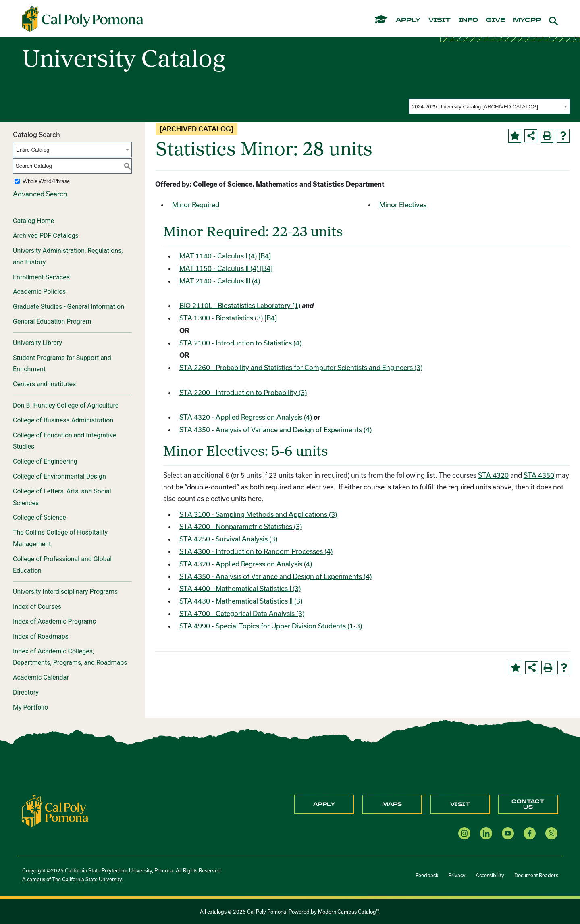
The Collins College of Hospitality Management (60, 538)
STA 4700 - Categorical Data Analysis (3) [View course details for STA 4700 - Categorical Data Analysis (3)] (242, 613)
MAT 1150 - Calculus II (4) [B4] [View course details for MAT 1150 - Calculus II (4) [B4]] (226, 268)
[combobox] (489, 106)
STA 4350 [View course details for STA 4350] (539, 475)
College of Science (39, 517)
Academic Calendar (41, 677)
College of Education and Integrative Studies (64, 441)
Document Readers (536, 875)
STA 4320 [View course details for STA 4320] (493, 475)
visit (440, 20)
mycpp (527, 20)
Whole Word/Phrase (46, 181)
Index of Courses (37, 607)
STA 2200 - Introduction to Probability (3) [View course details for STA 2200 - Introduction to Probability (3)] (243, 392)
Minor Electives (403, 205)
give (496, 20)
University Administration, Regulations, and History (68, 256)
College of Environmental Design (59, 476)
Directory (26, 692)
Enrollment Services (41, 277)
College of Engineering (45, 461)
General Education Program (52, 322)
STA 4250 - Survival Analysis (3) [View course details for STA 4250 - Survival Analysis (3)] (228, 539)
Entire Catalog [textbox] (33, 150)
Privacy (457, 875)
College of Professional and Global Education (62, 565)
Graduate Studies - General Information (69, 307)
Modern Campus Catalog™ (349, 912)
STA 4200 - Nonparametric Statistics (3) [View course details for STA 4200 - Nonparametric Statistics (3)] (241, 526)
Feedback (427, 875)
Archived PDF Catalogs (46, 236)
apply (408, 20)
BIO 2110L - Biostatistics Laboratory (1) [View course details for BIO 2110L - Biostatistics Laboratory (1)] (240, 305)
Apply (324, 804)
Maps (392, 804)
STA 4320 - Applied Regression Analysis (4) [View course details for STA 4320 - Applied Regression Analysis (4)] (246, 417)
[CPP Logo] (55, 810)
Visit (460, 804)
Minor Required (196, 205)
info (468, 20)
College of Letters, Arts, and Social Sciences (62, 497)
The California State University (87, 879)
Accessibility (490, 875)
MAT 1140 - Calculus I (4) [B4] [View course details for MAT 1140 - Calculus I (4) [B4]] (225, 256)
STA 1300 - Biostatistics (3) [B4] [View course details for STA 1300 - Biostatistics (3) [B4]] (228, 318)
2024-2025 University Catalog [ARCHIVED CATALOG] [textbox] (475, 107)
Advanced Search (40, 194)
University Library (37, 343)
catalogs (217, 912)
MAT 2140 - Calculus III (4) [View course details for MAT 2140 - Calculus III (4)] (220, 281)
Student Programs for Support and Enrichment (62, 364)
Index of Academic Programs (54, 621)
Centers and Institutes (44, 384)
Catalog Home (33, 221)
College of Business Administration (63, 420)
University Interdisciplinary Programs (65, 592)
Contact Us (528, 804)
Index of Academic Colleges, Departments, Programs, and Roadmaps (70, 657)
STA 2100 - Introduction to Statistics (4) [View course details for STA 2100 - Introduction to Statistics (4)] (240, 343)
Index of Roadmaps (41, 636)
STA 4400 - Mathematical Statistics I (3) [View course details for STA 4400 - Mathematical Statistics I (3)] (240, 588)
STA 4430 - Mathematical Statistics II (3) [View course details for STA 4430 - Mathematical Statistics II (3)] (241, 601)
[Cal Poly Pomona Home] (83, 19)
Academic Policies (39, 292)
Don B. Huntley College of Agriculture (66, 405)
